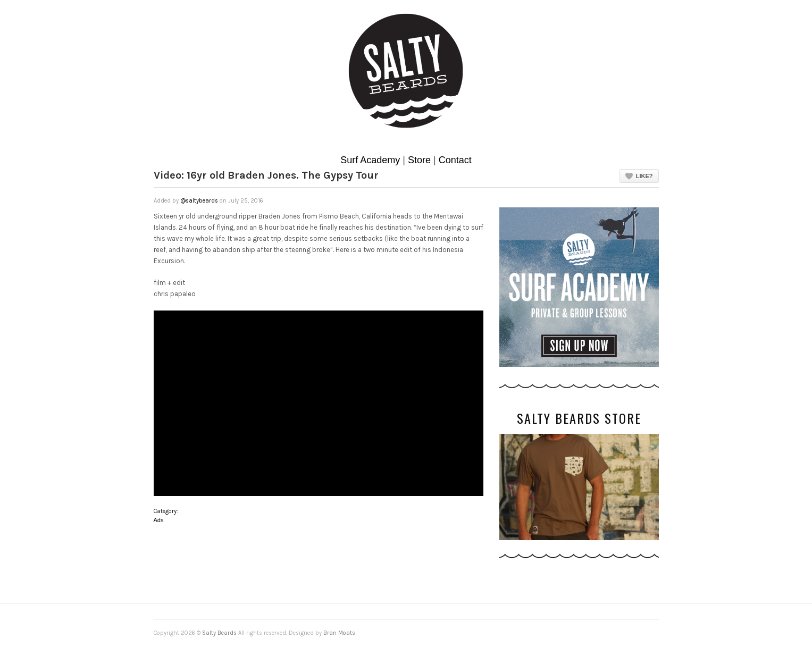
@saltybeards (199, 201)
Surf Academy (370, 160)
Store (419, 160)
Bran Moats (339, 633)
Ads (159, 520)
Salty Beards (219, 633)
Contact (455, 160)
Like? (644, 176)
